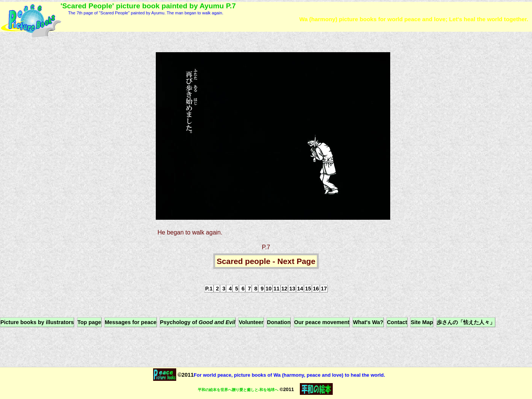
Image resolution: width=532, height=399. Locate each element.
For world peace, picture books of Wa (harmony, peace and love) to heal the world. (289, 375)
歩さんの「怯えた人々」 (466, 322)
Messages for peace (131, 322)
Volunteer (251, 322)
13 (292, 289)
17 (324, 289)
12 (284, 289)
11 (276, 289)
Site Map (422, 322)
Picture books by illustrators (37, 322)
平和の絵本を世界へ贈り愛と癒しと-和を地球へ (238, 390)
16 (316, 289)
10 (268, 289)
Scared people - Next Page (266, 261)
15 (308, 289)
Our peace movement (322, 322)
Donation (279, 322)
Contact (397, 322)
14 (300, 289)
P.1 (209, 289)
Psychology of (198, 322)
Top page (89, 322)
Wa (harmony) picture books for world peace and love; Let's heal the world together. (414, 19)
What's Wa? (368, 322)
